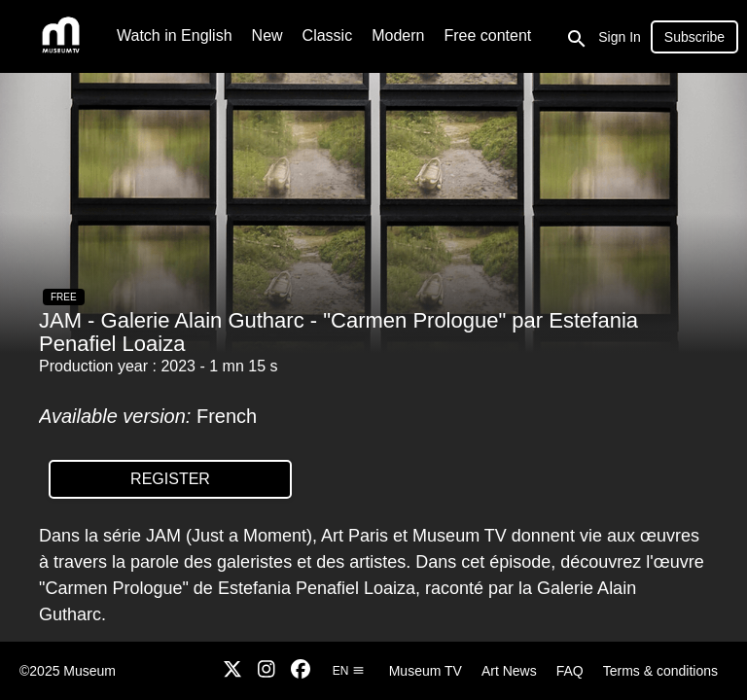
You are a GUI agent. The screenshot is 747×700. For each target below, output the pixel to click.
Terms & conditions (660, 671)
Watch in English (175, 35)
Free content (487, 35)
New (267, 35)
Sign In (620, 37)
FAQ (570, 671)
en (349, 671)
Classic (328, 35)
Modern (398, 35)
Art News (509, 671)
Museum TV (426, 671)
